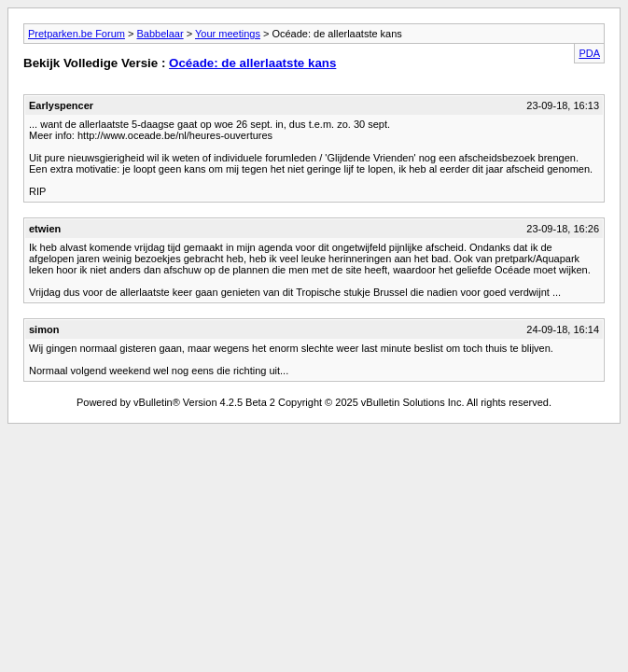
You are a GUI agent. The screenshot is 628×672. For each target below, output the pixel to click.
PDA (589, 53)
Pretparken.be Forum (77, 34)
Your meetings (228, 34)
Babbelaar (160, 34)
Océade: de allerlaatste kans (252, 63)
